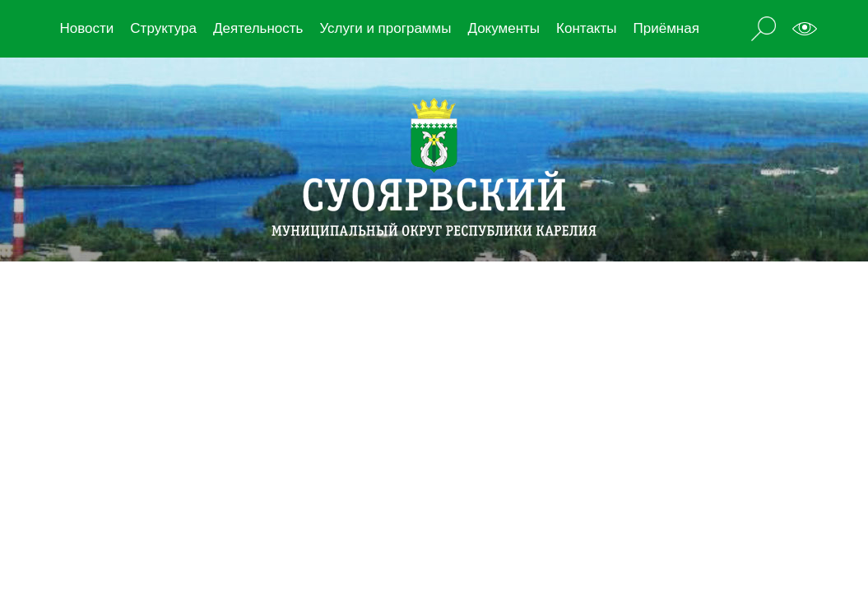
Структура (163, 28)
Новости (87, 28)
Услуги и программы (385, 28)
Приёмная (666, 28)
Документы (504, 28)
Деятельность (258, 28)
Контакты (586, 28)
